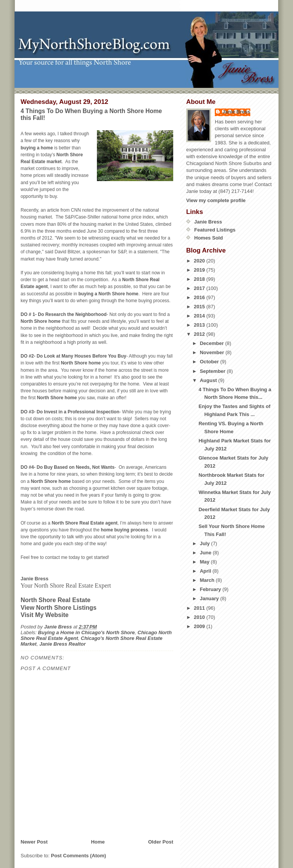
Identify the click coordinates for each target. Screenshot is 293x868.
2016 (200, 297)
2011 (200, 608)
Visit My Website (45, 615)
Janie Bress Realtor (62, 644)
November (213, 352)
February (211, 589)
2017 (200, 288)
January (210, 598)
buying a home (37, 148)
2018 (200, 279)
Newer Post (34, 842)
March (208, 580)
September (213, 371)
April (206, 571)
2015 (200, 307)
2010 (200, 617)
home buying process (124, 530)
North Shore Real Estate (56, 600)
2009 (200, 626)
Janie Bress (236, 112)
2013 (200, 325)
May (205, 562)
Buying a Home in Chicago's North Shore (87, 632)
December (213, 343)
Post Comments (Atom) (79, 856)
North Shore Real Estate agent (85, 523)
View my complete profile (216, 200)
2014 (200, 316)
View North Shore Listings (59, 608)
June (206, 553)
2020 (200, 261)
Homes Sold (208, 238)
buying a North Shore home (108, 294)
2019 (200, 270)
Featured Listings (215, 230)
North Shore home (41, 321)
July (206, 543)
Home (98, 842)
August (209, 380)
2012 (200, 334)
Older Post (161, 842)
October (210, 362)
